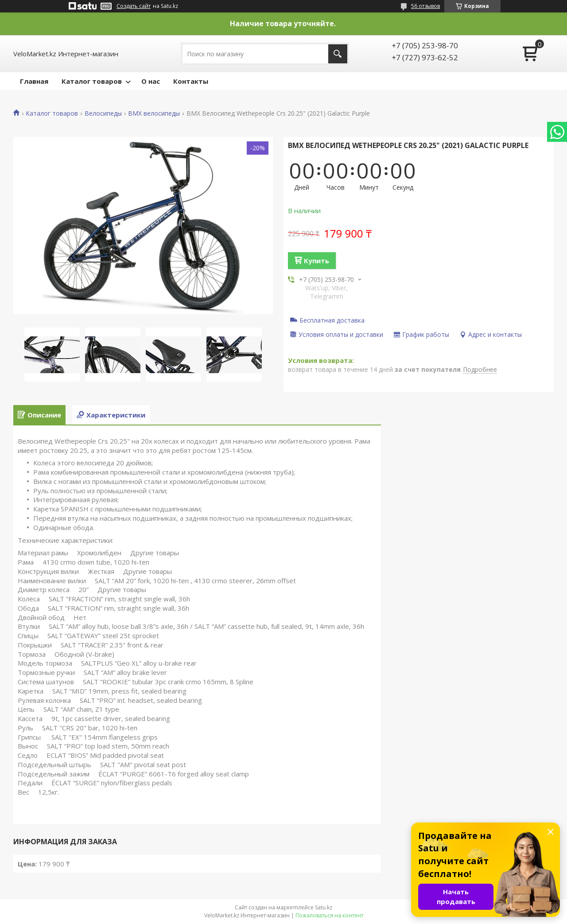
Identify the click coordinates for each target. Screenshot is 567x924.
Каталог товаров (92, 81)
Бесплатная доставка (332, 320)
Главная (34, 81)
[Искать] (338, 54)
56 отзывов (425, 6)
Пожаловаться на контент (329, 915)
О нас (151, 81)
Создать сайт (134, 6)
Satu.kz (324, 907)
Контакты (191, 81)
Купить (317, 261)
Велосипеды (103, 113)
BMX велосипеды (154, 113)
